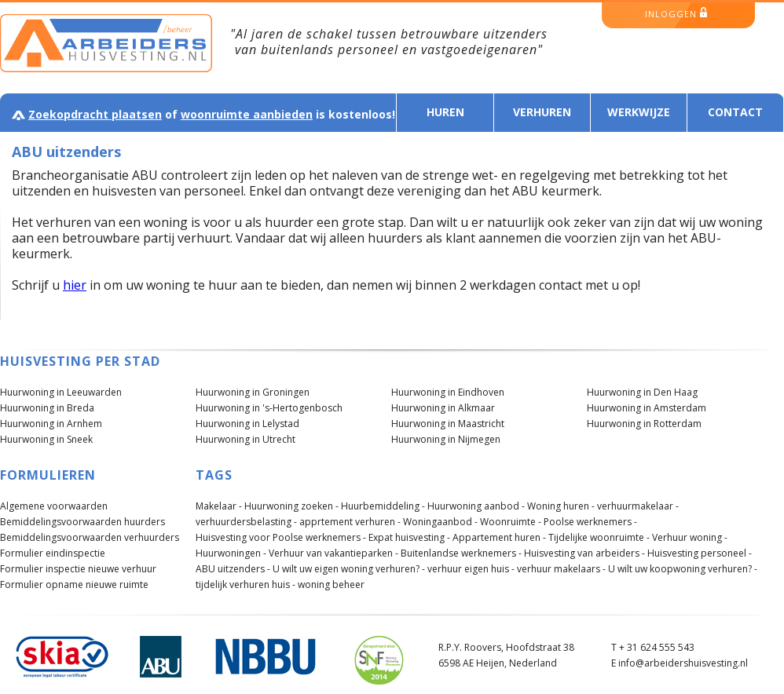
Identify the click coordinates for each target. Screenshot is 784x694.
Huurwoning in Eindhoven (448, 392)
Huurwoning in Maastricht (448, 424)
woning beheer (331, 584)
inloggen (676, 14)
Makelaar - (219, 506)
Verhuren (542, 112)
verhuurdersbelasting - (246, 522)
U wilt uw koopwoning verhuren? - (683, 569)
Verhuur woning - (690, 537)
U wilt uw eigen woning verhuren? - (349, 569)
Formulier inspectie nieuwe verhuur (78, 569)
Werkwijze (639, 112)
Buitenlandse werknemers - (461, 553)
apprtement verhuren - (350, 522)
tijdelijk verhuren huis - (245, 584)
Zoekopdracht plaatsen (95, 114)
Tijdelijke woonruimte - (599, 537)
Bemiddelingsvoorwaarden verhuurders (90, 537)
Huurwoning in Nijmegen (446, 439)
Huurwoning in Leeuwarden (61, 392)
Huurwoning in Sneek (46, 439)
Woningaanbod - (440, 522)
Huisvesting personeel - (700, 553)
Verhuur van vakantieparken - (333, 553)
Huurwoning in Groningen (253, 392)
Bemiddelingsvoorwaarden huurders (82, 522)
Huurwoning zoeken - (291, 506)
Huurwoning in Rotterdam (644, 424)
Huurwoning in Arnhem (51, 424)
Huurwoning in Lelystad (247, 424)
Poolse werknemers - (590, 522)
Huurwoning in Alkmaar (443, 408)
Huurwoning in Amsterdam (647, 408)
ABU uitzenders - (233, 569)
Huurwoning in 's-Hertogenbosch (269, 408)
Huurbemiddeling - (383, 506)
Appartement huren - (499, 537)
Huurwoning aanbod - (476, 506)
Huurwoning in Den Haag (642, 392)
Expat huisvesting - (409, 537)
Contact (735, 112)
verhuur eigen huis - (471, 569)
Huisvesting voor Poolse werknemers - (281, 537)
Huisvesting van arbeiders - (584, 553)
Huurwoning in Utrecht (245, 439)
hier (75, 285)
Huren (445, 112)
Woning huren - (561, 506)
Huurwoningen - (231, 553)
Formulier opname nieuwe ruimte (74, 584)
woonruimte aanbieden (247, 114)
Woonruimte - (511, 522)
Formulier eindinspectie (53, 553)
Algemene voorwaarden (54, 506)
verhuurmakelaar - (638, 506)
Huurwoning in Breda (47, 408)
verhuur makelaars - (561, 569)
